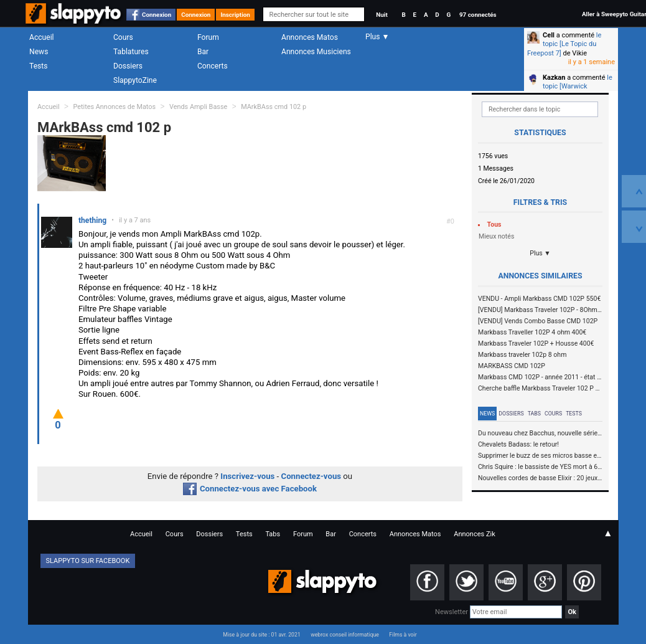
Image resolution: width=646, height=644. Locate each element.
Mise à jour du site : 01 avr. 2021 (261, 635)
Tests (38, 66)
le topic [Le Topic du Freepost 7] (564, 44)
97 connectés (478, 15)
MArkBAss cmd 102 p (274, 107)
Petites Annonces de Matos (114, 107)
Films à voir (403, 635)
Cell (549, 35)
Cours (123, 37)
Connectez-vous (311, 476)
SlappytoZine (135, 80)
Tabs (534, 414)
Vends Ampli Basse (198, 107)
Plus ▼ (540, 253)
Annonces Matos (310, 37)
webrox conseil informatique (345, 635)
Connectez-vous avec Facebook (250, 489)
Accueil (42, 37)
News (39, 52)
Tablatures (131, 52)
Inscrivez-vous (247, 476)
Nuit (382, 15)
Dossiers (128, 66)
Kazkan (554, 78)
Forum (208, 37)
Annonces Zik (475, 534)
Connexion (157, 15)
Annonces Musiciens (316, 52)
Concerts (213, 66)
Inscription (235, 15)
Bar (203, 52)
